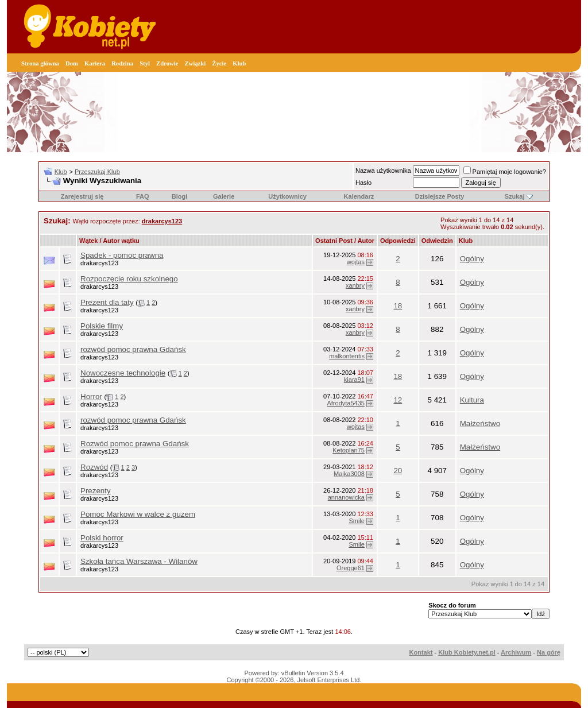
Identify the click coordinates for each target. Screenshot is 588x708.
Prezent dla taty (107, 302)
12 (398, 400)
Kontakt (421, 652)
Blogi (180, 196)
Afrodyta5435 (345, 403)
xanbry (355, 285)
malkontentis (347, 356)
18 (398, 306)
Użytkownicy (287, 196)
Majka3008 (349, 474)
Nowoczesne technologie (123, 373)
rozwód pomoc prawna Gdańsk (133, 349)
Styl (145, 63)
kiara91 (354, 380)
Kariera (95, 63)
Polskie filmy (102, 326)
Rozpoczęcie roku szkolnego (129, 279)
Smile (357, 521)
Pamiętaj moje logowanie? (505, 172)
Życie (219, 63)
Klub (239, 63)
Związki (195, 63)
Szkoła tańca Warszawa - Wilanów (139, 561)
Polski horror (102, 538)
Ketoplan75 (349, 450)
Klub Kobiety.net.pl (467, 652)
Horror (91, 396)
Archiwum (516, 652)
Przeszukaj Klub (97, 172)
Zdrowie (167, 63)
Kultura (472, 400)
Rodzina (122, 63)
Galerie (224, 196)
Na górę (549, 652)
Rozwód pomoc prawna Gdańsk (135, 444)
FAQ (143, 196)
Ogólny (472, 259)
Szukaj (515, 196)
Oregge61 (351, 568)
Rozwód (94, 467)
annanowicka (346, 497)
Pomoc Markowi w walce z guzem (138, 514)
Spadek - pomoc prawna (122, 255)
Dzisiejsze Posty (440, 196)
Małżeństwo (480, 423)
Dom (72, 63)
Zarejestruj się (82, 196)
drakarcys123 (99, 263)
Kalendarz (359, 196)
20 (398, 471)
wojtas (356, 262)
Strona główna (40, 63)
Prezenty (96, 491)
